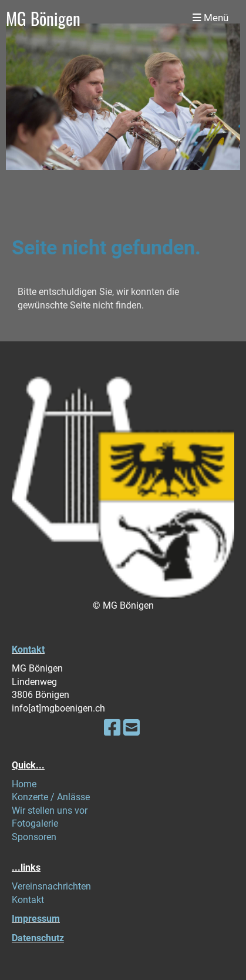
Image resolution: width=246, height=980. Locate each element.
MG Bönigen (43, 18)
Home (24, 784)
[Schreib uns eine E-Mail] (132, 728)
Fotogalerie (35, 823)
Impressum (36, 919)
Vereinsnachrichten (51, 886)
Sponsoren (34, 837)
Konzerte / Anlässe (51, 797)
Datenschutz (38, 938)
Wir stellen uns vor (50, 810)
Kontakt (28, 650)
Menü (210, 18)
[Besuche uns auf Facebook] (112, 728)
